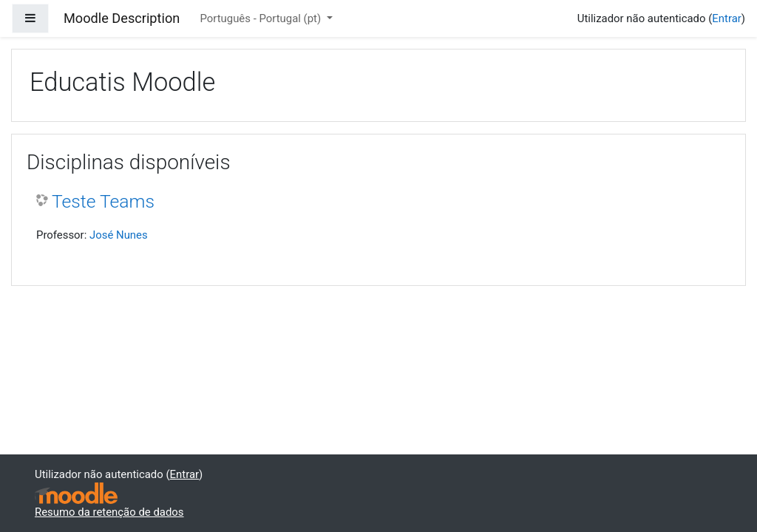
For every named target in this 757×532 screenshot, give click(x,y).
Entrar (727, 18)
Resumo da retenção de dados (109, 512)
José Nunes (119, 235)
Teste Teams (103, 201)
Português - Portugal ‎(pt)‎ (261, 18)
